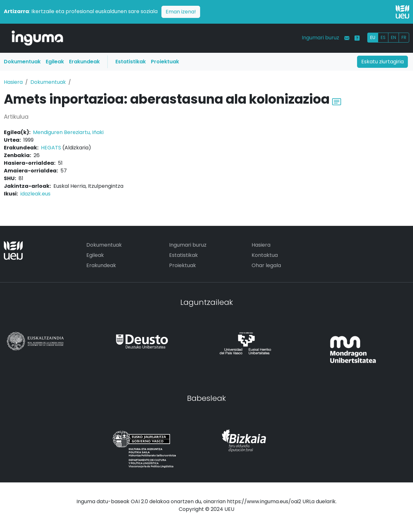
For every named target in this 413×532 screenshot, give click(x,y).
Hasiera (13, 82)
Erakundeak (84, 62)
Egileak (55, 62)
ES (383, 37)
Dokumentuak (22, 62)
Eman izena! (181, 12)
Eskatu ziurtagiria (382, 62)
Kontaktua (265, 255)
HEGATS (51, 148)
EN (394, 37)
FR (404, 37)
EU (373, 37)
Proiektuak (165, 62)
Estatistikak (131, 62)
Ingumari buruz (320, 38)
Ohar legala (266, 265)
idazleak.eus (35, 194)
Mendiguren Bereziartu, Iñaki (68, 132)
